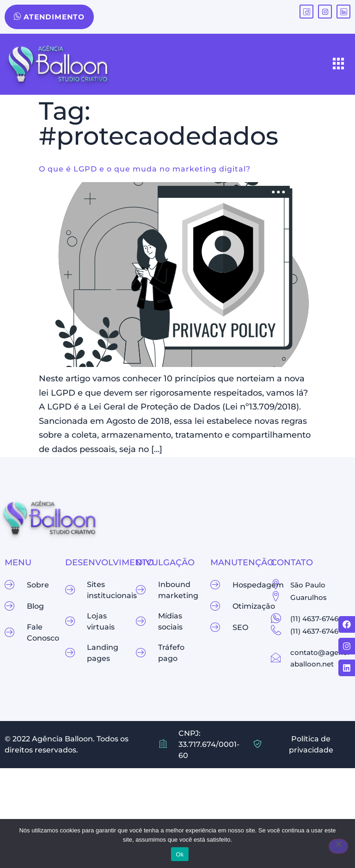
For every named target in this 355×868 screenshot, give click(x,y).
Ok (180, 854)
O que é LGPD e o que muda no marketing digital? (145, 169)
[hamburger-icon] (339, 65)
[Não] (338, 846)
